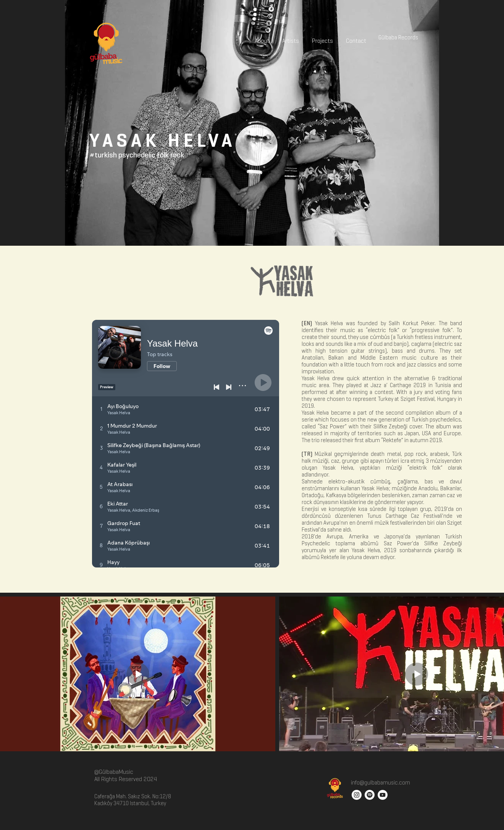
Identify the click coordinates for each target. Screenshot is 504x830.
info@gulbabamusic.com (380, 783)
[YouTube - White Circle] (383, 795)
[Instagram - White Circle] (357, 795)
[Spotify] (370, 795)
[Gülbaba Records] (398, 37)
